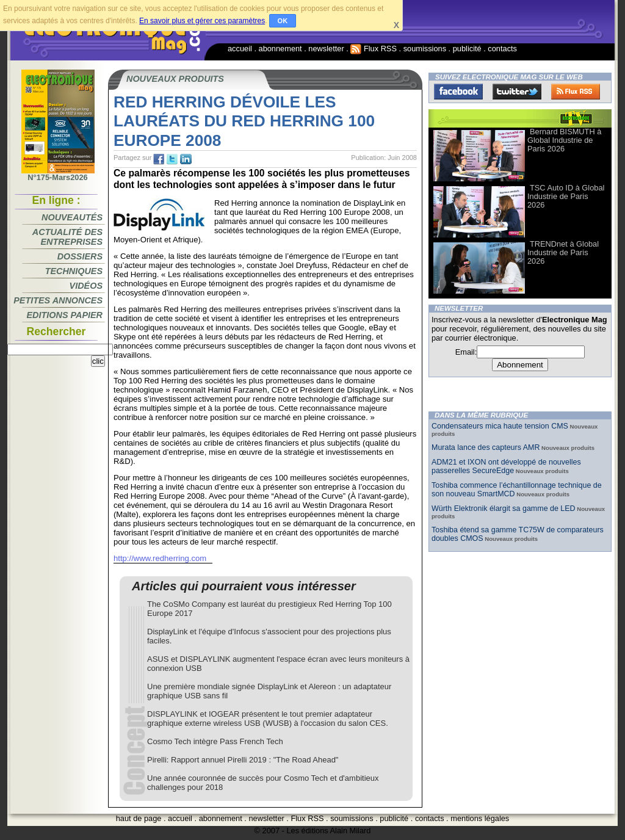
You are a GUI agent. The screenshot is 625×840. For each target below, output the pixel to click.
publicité (467, 49)
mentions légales (480, 818)
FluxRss (576, 92)
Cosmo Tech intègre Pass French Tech (215, 741)
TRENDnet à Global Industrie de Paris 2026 (563, 252)
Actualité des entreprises (67, 237)
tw (172, 159)
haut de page (139, 818)
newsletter (326, 49)
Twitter (517, 92)
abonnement (280, 49)
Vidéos (86, 286)
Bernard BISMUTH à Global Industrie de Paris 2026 (564, 140)
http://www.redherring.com (160, 558)
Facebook (458, 92)
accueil (240, 49)
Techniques (74, 271)
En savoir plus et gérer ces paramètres (202, 21)
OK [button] (283, 21)
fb (159, 159)
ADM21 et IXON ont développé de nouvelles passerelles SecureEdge (506, 466)
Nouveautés (72, 217)
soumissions (425, 49)
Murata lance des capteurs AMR (486, 447)
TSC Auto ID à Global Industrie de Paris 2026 (566, 196)
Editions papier (65, 315)
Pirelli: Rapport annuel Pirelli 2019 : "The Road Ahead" (243, 760)
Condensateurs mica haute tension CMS (500, 426)
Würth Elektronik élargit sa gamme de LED (504, 509)
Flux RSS (374, 49)
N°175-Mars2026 (58, 174)
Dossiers (80, 256)
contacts (502, 49)
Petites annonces (58, 300)
